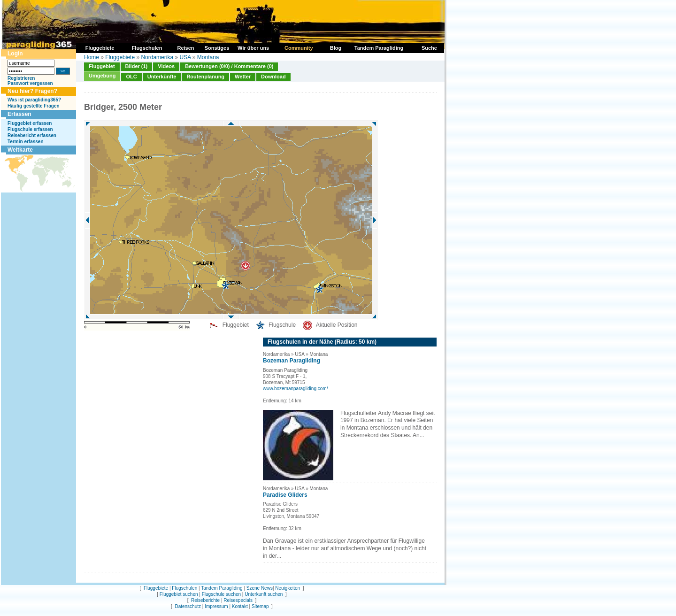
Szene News (260, 588)
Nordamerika (157, 57)
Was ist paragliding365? (34, 100)
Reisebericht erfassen (32, 135)
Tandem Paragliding (222, 588)
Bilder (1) (137, 66)
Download (273, 77)
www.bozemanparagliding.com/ (295, 389)
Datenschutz (188, 606)
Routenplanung (205, 77)
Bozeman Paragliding (292, 361)
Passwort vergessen (30, 83)
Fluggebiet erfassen (30, 123)
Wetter (243, 77)
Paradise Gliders (285, 495)
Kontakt (240, 606)
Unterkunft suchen (264, 594)
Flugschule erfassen (30, 129)
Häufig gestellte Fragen (34, 106)
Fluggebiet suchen (179, 594)
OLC (131, 77)
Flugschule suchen (221, 594)
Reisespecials (238, 600)
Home (92, 57)
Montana (208, 57)
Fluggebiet (102, 66)
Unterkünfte (162, 77)
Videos (166, 66)
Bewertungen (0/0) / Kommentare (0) (229, 66)
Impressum (216, 606)
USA (185, 57)
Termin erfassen (26, 142)
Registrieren (21, 78)
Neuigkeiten (288, 588)
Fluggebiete (120, 57)
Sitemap (260, 606)
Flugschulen (184, 588)
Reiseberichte (205, 600)
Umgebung (102, 76)
